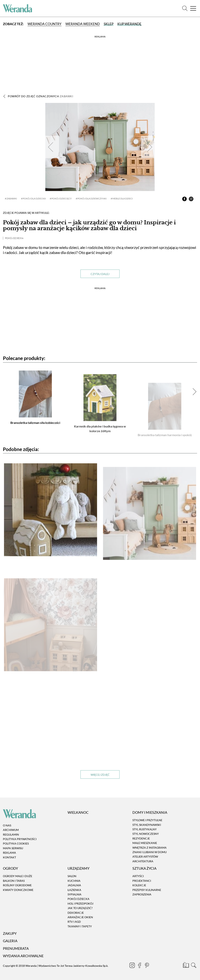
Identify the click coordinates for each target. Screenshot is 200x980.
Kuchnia (74, 881)
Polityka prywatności (20, 839)
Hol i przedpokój (80, 903)
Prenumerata (16, 948)
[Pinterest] (147, 966)
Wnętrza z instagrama (150, 848)
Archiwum (11, 830)
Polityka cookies (16, 844)
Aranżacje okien (80, 917)
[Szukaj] (185, 8)
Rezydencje (141, 838)
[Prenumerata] (186, 966)
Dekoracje (76, 913)
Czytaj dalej (100, 274)
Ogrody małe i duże (18, 876)
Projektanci (142, 881)
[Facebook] (140, 966)
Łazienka (74, 890)
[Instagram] (132, 966)
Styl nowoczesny (146, 834)
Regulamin (11, 835)
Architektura (143, 861)
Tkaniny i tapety (80, 926)
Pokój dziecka (14, 238)
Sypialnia (75, 894)
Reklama (9, 853)
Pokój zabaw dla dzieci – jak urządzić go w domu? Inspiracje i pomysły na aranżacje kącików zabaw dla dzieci (89, 226)
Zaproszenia (142, 894)
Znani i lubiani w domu (150, 852)
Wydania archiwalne (23, 956)
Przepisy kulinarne (147, 890)
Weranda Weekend (83, 24)
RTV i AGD (74, 922)
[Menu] (193, 8)
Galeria (10, 941)
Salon (72, 876)
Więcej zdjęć (100, 775)
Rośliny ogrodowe (17, 885)
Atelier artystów (145, 857)
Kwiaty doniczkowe (18, 890)
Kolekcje (139, 885)
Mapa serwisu (13, 848)
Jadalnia (74, 885)
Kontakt (9, 857)
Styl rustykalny (145, 829)
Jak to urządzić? (80, 908)
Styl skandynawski (147, 825)
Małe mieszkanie (145, 843)
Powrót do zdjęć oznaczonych (41, 96)
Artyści (138, 876)
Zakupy (10, 933)
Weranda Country (45, 24)
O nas (7, 825)
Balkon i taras (14, 881)
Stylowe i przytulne (147, 820)
